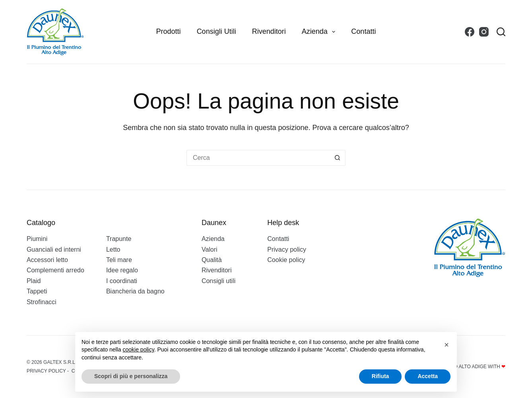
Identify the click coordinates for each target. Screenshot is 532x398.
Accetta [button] (428, 376)
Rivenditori (269, 31)
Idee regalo (122, 270)
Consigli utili (216, 31)
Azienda (320, 32)
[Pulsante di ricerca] (338, 158)
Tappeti (37, 291)
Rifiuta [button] (381, 376)
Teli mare (119, 260)
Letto (113, 249)
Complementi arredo (55, 270)
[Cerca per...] (258, 158)
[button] (447, 345)
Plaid (34, 281)
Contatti (363, 31)
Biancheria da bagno (135, 291)
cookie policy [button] (139, 349)
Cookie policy (286, 260)
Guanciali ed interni (54, 249)
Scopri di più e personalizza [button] (131, 376)
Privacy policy (287, 249)
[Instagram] (484, 32)
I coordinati (122, 281)
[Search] (501, 32)
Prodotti (169, 31)
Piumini (37, 239)
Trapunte (119, 239)
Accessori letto (47, 260)
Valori (210, 249)
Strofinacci (42, 302)
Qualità (212, 260)
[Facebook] (470, 32)
